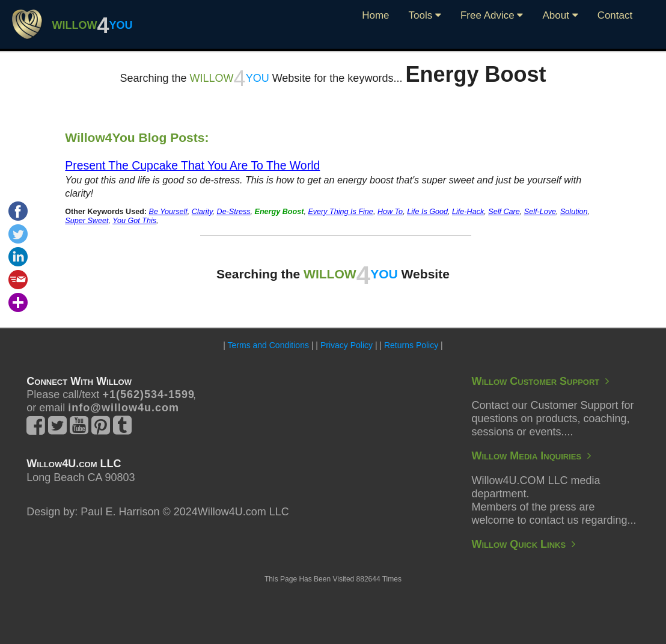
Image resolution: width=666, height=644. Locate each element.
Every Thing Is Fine (341, 212)
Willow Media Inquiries (531, 456)
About (560, 15)
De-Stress (234, 212)
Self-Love (540, 212)
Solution (574, 212)
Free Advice (492, 15)
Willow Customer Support (540, 381)
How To (390, 212)
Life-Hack (468, 212)
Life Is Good (427, 212)
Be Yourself (168, 212)
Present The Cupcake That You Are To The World (192, 165)
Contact (615, 15)
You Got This (134, 221)
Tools (425, 15)
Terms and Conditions (268, 345)
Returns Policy (411, 345)
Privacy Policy (347, 345)
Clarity (202, 212)
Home (375, 15)
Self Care (504, 212)
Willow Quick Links (523, 544)
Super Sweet (87, 221)
